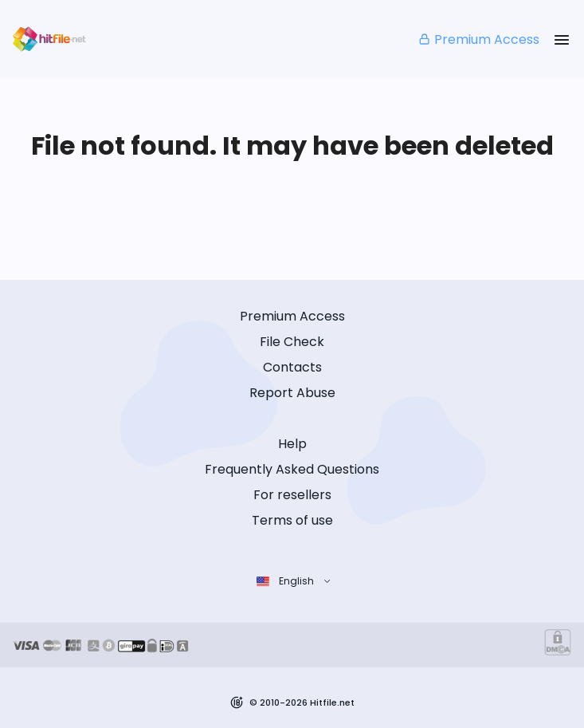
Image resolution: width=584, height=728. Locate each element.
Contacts (292, 367)
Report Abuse (292, 393)
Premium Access (478, 39)
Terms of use (292, 520)
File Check (292, 342)
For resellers (292, 495)
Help (292, 444)
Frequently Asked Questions (292, 469)
